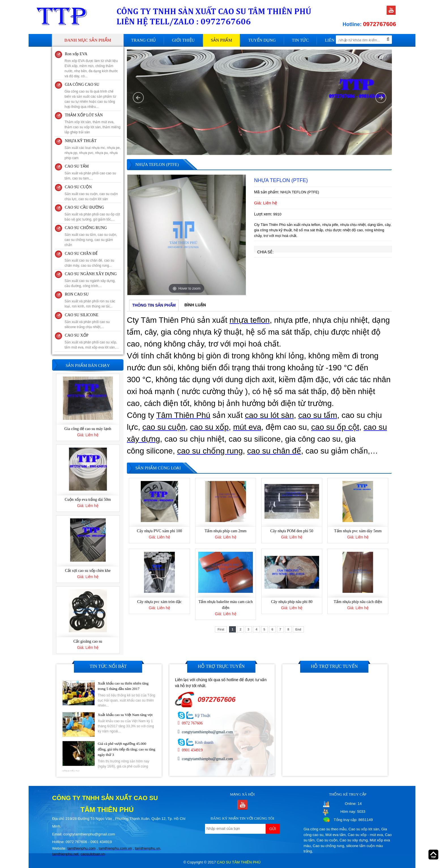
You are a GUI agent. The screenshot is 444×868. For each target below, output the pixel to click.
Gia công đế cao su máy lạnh (88, 429)
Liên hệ (333, 40)
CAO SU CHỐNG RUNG (86, 228)
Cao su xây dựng (354, 840)
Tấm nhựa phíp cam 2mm (226, 531)
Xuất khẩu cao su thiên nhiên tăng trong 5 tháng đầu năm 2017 (123, 686)
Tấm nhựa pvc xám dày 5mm (358, 531)
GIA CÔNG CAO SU (82, 85)
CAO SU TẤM (77, 166)
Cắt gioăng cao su (88, 642)
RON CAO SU (77, 294)
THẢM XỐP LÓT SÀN (84, 115)
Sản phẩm (221, 40)
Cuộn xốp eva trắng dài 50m (88, 500)
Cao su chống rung (329, 846)
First (221, 629)
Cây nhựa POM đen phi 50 (292, 531)
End (298, 629)
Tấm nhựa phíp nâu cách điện (358, 602)
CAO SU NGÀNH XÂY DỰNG (91, 274)
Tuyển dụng (262, 40)
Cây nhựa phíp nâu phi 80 (292, 602)
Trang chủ (143, 40)
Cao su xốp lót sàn (364, 829)
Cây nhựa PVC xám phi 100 (159, 531)
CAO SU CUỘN (78, 187)
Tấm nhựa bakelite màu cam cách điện (226, 605)
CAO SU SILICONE (82, 315)
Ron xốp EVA (76, 54)
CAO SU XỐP (77, 335)
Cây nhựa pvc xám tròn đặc (159, 602)
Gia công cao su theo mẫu (325, 829)
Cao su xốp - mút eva (365, 835)
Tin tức (300, 40)
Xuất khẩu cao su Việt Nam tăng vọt (125, 714)
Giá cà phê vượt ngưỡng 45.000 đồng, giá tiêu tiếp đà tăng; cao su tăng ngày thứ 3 (126, 749)
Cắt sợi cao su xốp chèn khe (88, 571)
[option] (186, 235)
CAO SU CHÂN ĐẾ (81, 254)
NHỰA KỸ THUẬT (81, 141)
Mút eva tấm (335, 835)
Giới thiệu (183, 40)
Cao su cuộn (327, 840)
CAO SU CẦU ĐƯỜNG (85, 207)
